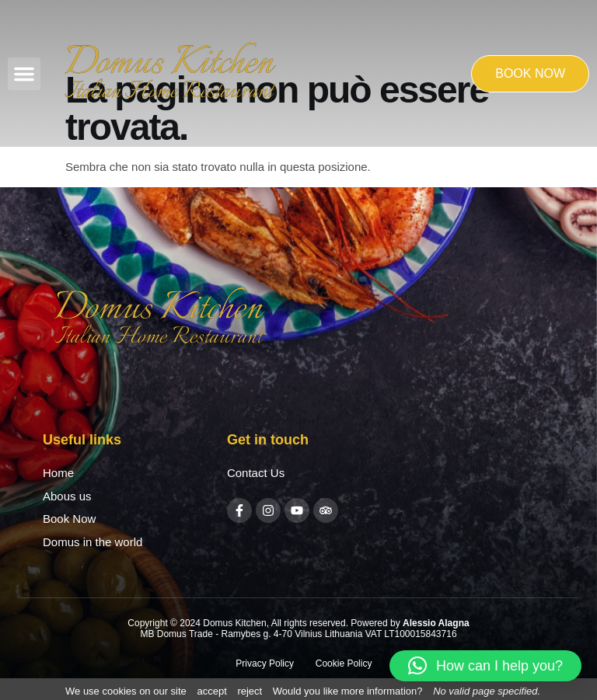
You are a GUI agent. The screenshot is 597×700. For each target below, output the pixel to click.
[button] (24, 74)
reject (250, 691)
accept (211, 691)
